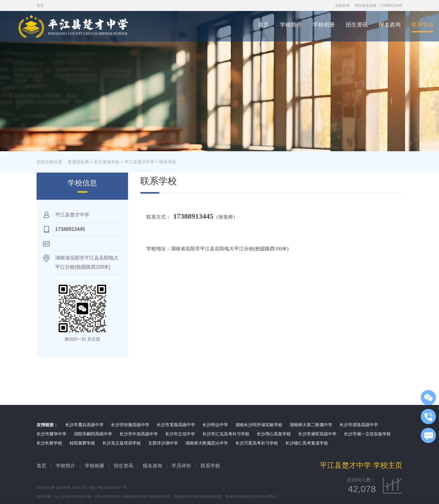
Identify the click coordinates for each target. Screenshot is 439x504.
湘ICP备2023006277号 (109, 488)
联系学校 (423, 25)
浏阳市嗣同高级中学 (93, 434)
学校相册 (324, 25)
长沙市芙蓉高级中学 (176, 425)
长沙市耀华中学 (52, 434)
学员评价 (181, 466)
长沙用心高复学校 (274, 434)
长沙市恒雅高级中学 (130, 425)
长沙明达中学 (215, 425)
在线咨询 (342, 5)
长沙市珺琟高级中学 (359, 425)
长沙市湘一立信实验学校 (367, 434)
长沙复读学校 (107, 162)
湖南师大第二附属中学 (311, 425)
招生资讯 (357, 25)
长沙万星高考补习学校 (257, 443)
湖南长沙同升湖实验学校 (259, 425)
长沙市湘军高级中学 (317, 434)
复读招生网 (78, 162)
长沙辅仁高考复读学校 (307, 443)
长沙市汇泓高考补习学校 (226, 434)
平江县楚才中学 (139, 162)
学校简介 (291, 25)
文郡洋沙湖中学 (163, 443)
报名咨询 (390, 25)
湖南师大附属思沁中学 (207, 443)
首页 (263, 25)
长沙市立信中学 (180, 434)
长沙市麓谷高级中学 (84, 425)
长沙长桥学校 (49, 443)
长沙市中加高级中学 (139, 434)
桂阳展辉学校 (82, 443)
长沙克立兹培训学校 (122, 443)
